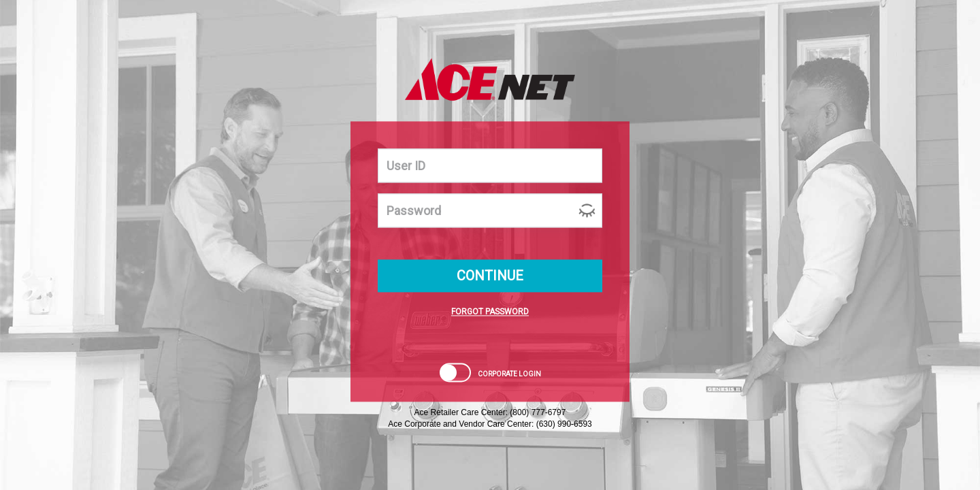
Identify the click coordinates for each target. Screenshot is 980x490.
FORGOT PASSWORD (490, 312)
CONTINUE (490, 276)
